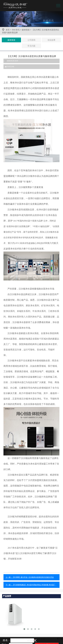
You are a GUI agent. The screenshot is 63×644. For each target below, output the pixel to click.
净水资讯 (16, 30)
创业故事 (51, 40)
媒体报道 (26, 30)
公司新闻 (31, 40)
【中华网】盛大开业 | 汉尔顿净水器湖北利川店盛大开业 (33, 577)
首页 (8, 30)
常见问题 (31, 46)
